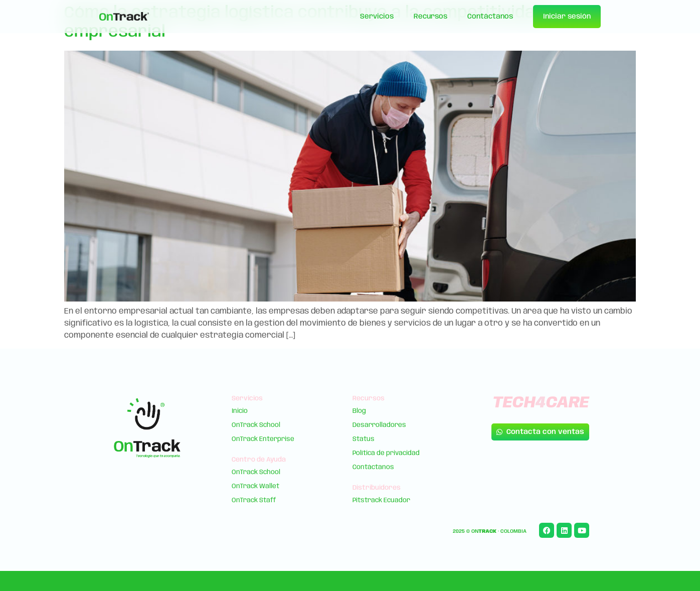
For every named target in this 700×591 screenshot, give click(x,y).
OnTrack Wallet (255, 486)
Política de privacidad (386, 453)
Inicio (240, 411)
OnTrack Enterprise (263, 439)
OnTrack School (256, 425)
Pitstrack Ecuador (381, 500)
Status (364, 439)
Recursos (430, 17)
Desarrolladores (379, 425)
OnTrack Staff (254, 500)
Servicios (377, 17)
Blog (359, 411)
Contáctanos (490, 17)
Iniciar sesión (567, 17)
